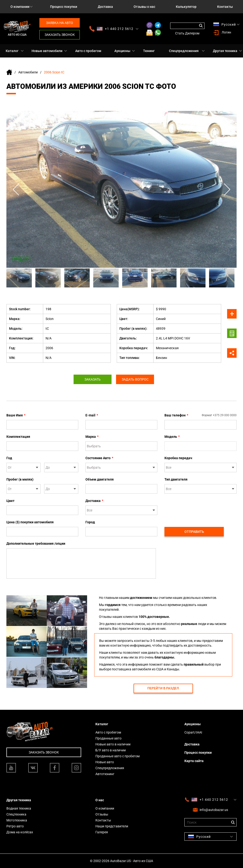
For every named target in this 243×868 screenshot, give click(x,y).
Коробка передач (178, 458)
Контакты (225, 7)
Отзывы (102, 814)
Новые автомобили (47, 51)
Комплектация (18, 437)
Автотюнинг (105, 774)
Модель (172, 437)
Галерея (102, 832)
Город (90, 522)
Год (9, 458)
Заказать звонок (60, 35)
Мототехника (17, 820)
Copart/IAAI (193, 732)
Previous (16, 189)
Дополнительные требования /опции (36, 544)
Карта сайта (194, 761)
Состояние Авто (99, 458)
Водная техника (19, 808)
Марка (92, 437)
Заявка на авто (60, 23)
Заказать (93, 379)
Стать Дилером (187, 33)
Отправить (194, 532)
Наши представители (112, 826)
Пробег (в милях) (20, 479)
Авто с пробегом (88, 51)
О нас (100, 800)
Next (227, 189)
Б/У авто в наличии (111, 750)
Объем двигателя (100, 479)
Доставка (105, 7)
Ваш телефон (201, 415)
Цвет (10, 501)
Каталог (12, 51)
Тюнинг (149, 51)
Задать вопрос (135, 379)
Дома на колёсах (20, 832)
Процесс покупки (64, 7)
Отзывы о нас (144, 7)
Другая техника (225, 51)
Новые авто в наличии (113, 744)
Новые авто (105, 762)
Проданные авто (108, 738)
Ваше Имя (16, 415)
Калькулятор (186, 7)
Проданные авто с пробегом (117, 756)
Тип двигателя (176, 479)
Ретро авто (15, 826)
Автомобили (28, 72)
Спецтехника (16, 814)
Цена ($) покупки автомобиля (30, 522)
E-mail (92, 415)
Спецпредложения (184, 51)
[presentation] (201, 508)
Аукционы (122, 51)
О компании (20, 7)
